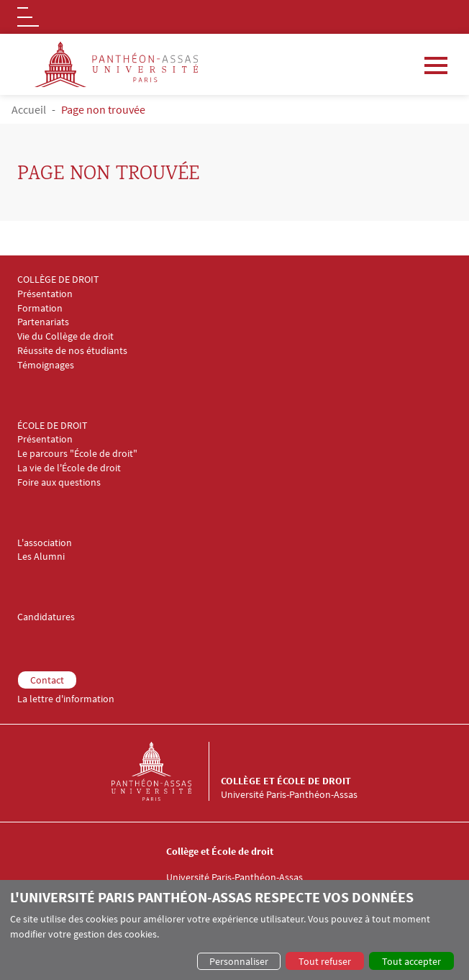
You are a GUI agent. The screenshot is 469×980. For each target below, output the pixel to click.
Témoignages (46, 365)
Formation (40, 308)
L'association (45, 543)
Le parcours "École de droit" (77, 454)
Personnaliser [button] (239, 961)
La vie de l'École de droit (69, 468)
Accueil (29, 109)
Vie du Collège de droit (65, 336)
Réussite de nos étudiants (72, 351)
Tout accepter (411, 961)
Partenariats (43, 322)
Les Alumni (41, 557)
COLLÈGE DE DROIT (58, 280)
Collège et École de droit (286, 781)
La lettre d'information (66, 699)
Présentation (45, 294)
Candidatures (46, 617)
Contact (47, 680)
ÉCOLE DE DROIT (53, 426)
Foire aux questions (59, 482)
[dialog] (234, 930)
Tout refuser (325, 961)
